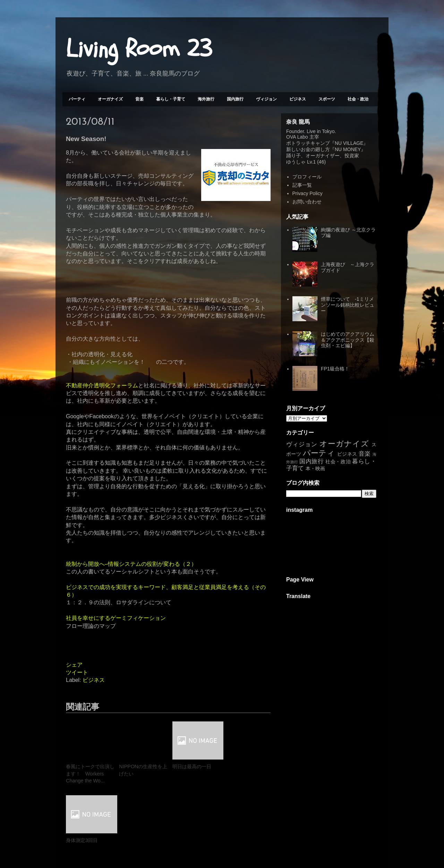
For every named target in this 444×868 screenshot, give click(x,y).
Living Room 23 (139, 49)
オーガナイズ (110, 99)
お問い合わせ (307, 202)
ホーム (168, 837)
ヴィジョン (266, 99)
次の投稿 (81, 837)
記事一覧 (302, 185)
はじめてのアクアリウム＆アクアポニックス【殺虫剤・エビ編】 (348, 340)
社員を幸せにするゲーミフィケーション (116, 618)
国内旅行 (235, 99)
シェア (74, 665)
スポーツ (327, 99)
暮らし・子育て (171, 99)
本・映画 (315, 468)
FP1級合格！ (335, 369)
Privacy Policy (308, 193)
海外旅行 (206, 99)
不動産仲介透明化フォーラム (102, 385)
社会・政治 (358, 99)
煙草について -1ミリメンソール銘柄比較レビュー (348, 305)
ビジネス (298, 99)
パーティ (77, 99)
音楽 (139, 99)
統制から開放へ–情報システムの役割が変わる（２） (131, 564)
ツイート (77, 672)
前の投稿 (255, 837)
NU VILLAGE (349, 143)
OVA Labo (297, 137)
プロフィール (307, 177)
